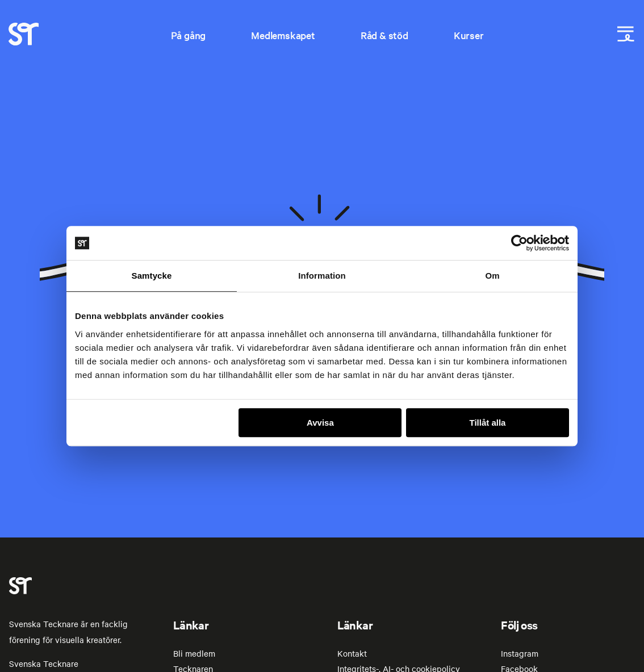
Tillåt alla (487, 423)
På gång (189, 35)
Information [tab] (322, 276)
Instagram (520, 653)
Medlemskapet (283, 35)
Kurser (469, 35)
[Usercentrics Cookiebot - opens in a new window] (519, 243)
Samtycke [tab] (152, 276)
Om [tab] (492, 276)
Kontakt (352, 653)
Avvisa (320, 423)
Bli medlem (194, 653)
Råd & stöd (384, 35)
